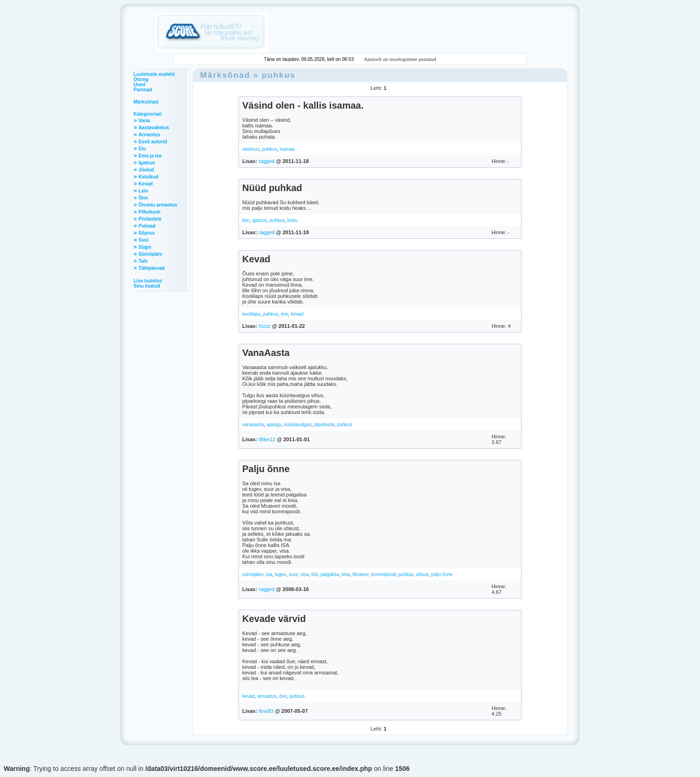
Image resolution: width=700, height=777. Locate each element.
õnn (283, 696)
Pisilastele (150, 219)
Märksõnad (146, 102)
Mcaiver (361, 574)
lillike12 (267, 439)
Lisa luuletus (148, 281)
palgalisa (330, 574)
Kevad (146, 184)
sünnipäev (253, 574)
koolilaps (251, 314)
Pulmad (147, 226)
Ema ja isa (150, 156)
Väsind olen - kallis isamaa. (303, 105)
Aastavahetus (154, 128)
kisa (346, 574)
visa (305, 574)
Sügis (145, 247)
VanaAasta (266, 353)
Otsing (141, 79)
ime (284, 314)
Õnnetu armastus (158, 205)
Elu (142, 149)
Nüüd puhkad (272, 188)
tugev (280, 574)
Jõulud (146, 170)
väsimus (251, 149)
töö (315, 574)
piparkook (324, 425)
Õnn (143, 198)
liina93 (266, 711)
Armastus (149, 135)
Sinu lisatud (147, 286)
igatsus (260, 220)
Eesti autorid (153, 142)
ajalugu (274, 425)
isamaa (287, 149)
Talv (143, 261)
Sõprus (147, 233)
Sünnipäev (151, 254)
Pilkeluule (150, 212)
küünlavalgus (298, 425)
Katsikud (149, 177)
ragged (267, 161)
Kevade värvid (274, 619)
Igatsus (147, 163)
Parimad (143, 90)
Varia (144, 121)
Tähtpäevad (152, 268)
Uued (139, 85)
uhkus (422, 574)
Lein (144, 191)
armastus (267, 696)
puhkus (279, 75)
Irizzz (265, 326)
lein (246, 220)
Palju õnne (266, 469)
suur (293, 574)
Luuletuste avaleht (154, 74)
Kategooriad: (148, 114)
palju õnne (442, 574)
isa (269, 574)
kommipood (384, 574)
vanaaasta (253, 425)
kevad (297, 314)
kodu (292, 220)
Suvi (144, 240)
